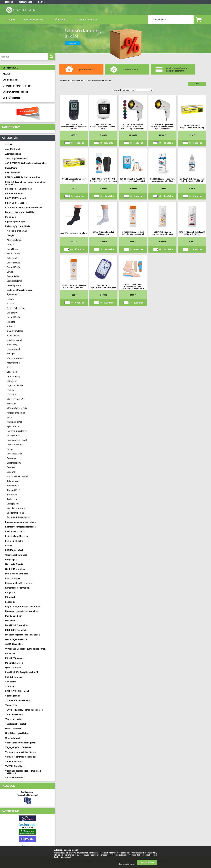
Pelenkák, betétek (14, 663)
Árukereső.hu (27, 827)
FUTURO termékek (14, 550)
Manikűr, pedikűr (13, 616)
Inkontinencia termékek (17, 574)
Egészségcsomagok (15, 222)
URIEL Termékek (13, 729)
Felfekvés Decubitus (16, 308)
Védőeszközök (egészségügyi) (20, 743)
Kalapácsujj (12, 345)
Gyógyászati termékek (16, 555)
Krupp (10, 367)
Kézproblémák (14, 349)
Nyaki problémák (15, 422)
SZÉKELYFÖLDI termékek (17, 691)
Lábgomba (12, 372)
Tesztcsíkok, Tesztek (16, 724)
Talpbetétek (11, 705)
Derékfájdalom (14, 285)
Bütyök (10, 272)
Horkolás (11, 322)
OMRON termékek (14, 644)
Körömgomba (13, 363)
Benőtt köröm (13, 254)
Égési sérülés (13, 295)
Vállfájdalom (13, 504)
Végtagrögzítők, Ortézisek (18, 747)
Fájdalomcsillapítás (15, 541)
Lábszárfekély (13, 376)
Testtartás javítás (14, 719)
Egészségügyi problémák (18, 226)
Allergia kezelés (13, 154)
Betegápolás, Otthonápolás (19, 189)
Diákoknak (10, 217)
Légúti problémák (15, 386)
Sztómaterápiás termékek (18, 700)
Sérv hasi (11, 467)
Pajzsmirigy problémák (18, 431)
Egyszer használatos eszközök (21, 522)
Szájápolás (11, 682)
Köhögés (11, 354)
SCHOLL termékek (14, 677)
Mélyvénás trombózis (17, 408)
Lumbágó (11, 395)
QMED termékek (13, 668)
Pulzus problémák (15, 445)
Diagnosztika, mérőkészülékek (20, 212)
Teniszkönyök (13, 486)
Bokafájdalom (13, 258)
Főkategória (64, 80)
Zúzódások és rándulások (19, 517)
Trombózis (12, 495)
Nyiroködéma (13, 426)
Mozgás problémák (16, 413)
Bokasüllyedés (14, 263)
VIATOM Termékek (14, 766)
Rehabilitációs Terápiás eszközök (22, 672)
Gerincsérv (12, 313)
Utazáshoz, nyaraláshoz (17, 733)
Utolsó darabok (13, 738)
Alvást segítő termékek (16, 159)
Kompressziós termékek (17, 588)
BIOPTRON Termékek (16, 198)
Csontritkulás (13, 276)
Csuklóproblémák (15, 281)
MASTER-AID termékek (17, 625)
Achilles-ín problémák (17, 231)
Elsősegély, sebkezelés (17, 536)
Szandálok (10, 686)
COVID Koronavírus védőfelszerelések (24, 208)
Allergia (10, 235)
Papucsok (10, 654)
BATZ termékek (13, 173)
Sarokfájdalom (14, 463)
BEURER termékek (14, 193)
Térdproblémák (14, 490)
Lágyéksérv (12, 381)
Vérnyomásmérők (14, 761)
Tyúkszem (12, 499)
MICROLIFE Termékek (16, 630)
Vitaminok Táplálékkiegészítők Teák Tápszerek (23, 772)
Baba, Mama (11, 168)
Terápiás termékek (15, 715)
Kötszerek (10, 597)
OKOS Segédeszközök (16, 639)
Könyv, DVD (11, 593)
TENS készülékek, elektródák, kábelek (24, 710)
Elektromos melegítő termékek (20, 527)
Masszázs (10, 621)
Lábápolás (10, 602)
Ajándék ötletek (13, 149)
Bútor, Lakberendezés (16, 203)
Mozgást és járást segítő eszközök (22, 635)
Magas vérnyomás (15, 399)
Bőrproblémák (13, 267)
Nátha (10, 417)
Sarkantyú (12, 458)
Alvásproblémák (14, 240)
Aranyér (11, 245)
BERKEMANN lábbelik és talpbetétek (23, 177)
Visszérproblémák (15, 513)
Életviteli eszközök (15, 531)
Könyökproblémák (15, 358)
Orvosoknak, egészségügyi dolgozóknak (25, 649)
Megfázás (12, 404)
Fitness (9, 546)
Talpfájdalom (13, 481)
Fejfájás (11, 304)
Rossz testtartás (15, 454)
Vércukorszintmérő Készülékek (21, 752)
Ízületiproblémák (15, 340)
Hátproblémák (13, 317)
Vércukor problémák (16, 508)
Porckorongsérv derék (17, 440)
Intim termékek (13, 578)
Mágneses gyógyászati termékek (22, 611)
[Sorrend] (137, 90)
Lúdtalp (10, 390)
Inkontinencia (13, 335)
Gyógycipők (11, 560)
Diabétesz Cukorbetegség (20, 290)
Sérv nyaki (12, 472)
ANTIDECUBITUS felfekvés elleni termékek (26, 163)
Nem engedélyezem (127, 864)
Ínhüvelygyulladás (15, 331)
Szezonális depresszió (17, 476)
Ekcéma (11, 299)
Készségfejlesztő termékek (19, 583)
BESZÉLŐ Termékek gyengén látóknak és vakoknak (25, 183)
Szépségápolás (13, 696)
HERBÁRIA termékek (15, 569)
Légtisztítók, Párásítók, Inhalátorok (23, 607)
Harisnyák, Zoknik (14, 564)
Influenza (11, 326)
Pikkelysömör (13, 436)
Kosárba (79, 143)
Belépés (9, 2)
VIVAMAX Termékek (15, 778)
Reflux (10, 449)
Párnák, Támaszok (15, 658)
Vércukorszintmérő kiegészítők (21, 757)
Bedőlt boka (12, 249)
